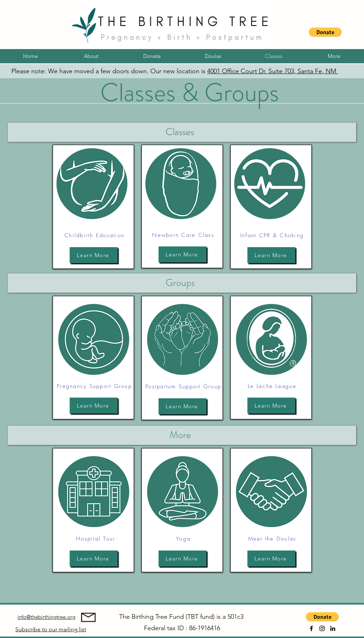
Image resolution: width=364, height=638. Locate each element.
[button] (325, 32)
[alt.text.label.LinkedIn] (333, 628)
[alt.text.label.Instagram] (322, 628)
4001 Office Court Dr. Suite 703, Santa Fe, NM (273, 71)
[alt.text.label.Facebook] (311, 628)
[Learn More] (94, 255)
